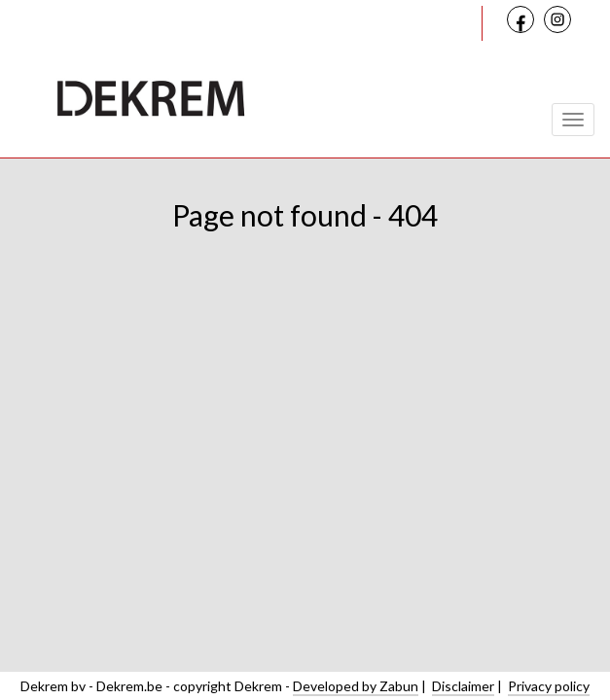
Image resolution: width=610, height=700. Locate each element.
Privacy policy (549, 686)
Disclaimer (463, 686)
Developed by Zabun (356, 686)
